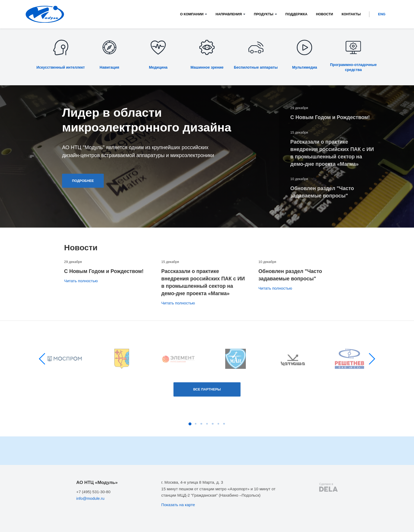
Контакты (351, 14)
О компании (192, 14)
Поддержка (297, 14)
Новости (325, 14)
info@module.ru (90, 498)
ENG (382, 14)
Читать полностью (81, 281)
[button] (42, 359)
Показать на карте (178, 505)
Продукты (264, 14)
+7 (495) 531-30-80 (93, 492)
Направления (229, 14)
